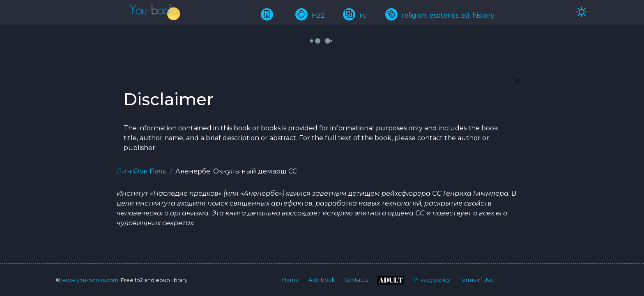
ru (355, 15)
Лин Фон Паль (142, 171)
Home (291, 280)
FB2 (310, 15)
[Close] (517, 81)
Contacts (356, 280)
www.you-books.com (90, 280)
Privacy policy (432, 280)
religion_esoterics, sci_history (440, 15)
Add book (322, 280)
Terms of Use (476, 280)
